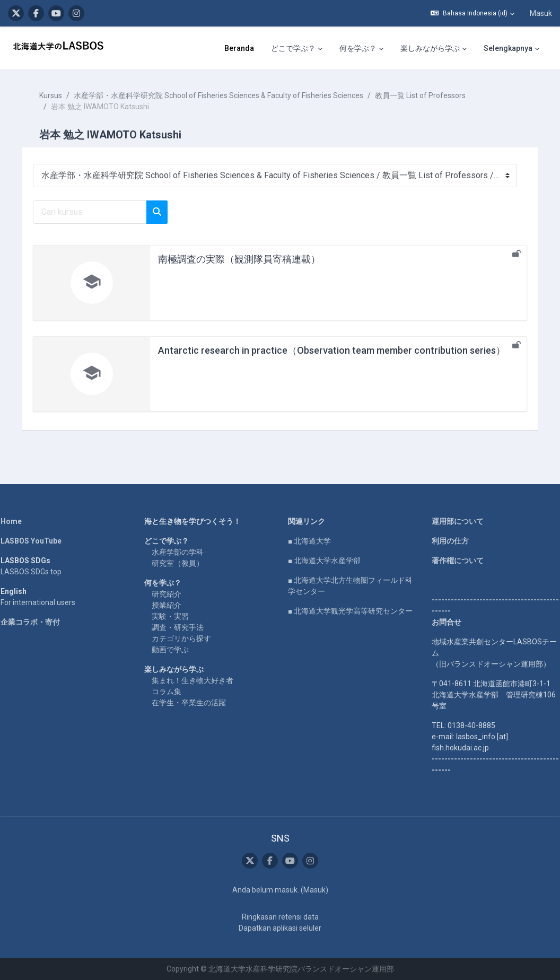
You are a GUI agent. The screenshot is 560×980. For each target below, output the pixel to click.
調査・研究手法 (181, 627)
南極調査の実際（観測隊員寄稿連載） (247, 259)
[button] (472, 13)
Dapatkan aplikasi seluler (280, 928)
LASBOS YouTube (38, 541)
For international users (45, 602)
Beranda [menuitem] (239, 48)
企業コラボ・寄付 (38, 622)
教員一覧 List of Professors (428, 95)
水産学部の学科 (181, 552)
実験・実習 (174, 616)
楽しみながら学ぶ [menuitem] (430, 48)
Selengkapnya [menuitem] (508, 48)
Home (19, 521)
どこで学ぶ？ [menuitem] (293, 48)
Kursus (58, 95)
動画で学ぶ (174, 650)
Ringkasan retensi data (280, 917)
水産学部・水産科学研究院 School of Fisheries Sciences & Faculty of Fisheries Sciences (226, 95)
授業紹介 (170, 605)
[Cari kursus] (97, 212)
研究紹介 (170, 594)
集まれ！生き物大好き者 (196, 680)
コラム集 (170, 692)
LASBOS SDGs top (38, 572)
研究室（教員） (181, 563)
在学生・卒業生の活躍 (192, 703)
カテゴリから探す (185, 638)
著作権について (454, 561)
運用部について (454, 521)
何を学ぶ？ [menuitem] (358, 48)
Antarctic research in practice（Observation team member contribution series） (339, 350)
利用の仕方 (447, 541)
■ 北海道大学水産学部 (324, 561)
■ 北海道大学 (309, 541)
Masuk (541, 13)
